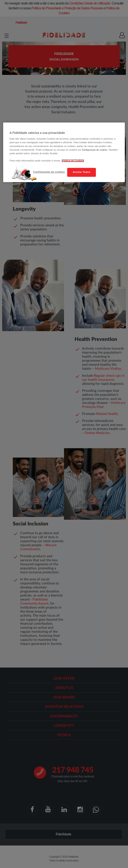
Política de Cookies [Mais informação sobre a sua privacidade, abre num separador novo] (73, 161)
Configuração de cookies (49, 172)
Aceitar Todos (81, 172)
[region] (64, 152)
